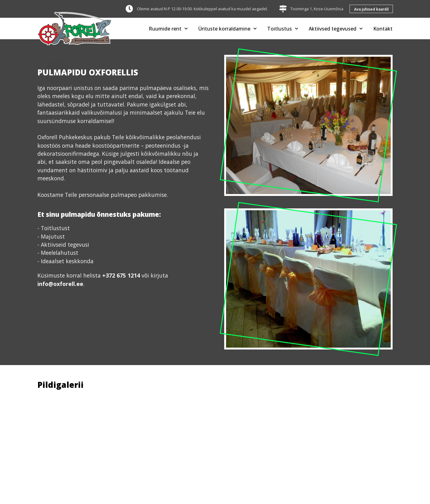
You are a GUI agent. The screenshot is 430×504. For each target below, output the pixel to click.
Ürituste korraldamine (227, 29)
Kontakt (383, 29)
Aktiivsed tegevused (336, 29)
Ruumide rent (168, 29)
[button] (371, 9)
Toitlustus (283, 29)
